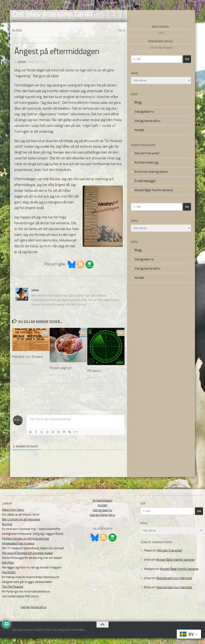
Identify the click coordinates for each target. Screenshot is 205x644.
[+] (76, 438)
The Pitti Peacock (13, 593)
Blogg (17, 36)
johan (22, 68)
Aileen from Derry (13, 516)
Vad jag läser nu (144, 118)
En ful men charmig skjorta (151, 178)
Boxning (7, 530)
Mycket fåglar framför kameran (154, 196)
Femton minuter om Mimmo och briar (26, 545)
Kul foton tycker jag (146, 169)
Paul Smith (9, 578)
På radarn (94, 377)
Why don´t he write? (147, 159)
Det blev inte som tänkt (53, 14)
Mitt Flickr (8, 569)
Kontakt (139, 136)
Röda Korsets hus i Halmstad (174, 584)
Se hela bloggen (102, 507)
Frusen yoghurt (61, 374)
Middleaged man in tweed (18, 549)
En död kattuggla (145, 187)
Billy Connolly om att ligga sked (21, 525)
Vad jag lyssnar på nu (147, 127)
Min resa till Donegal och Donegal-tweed (27, 559)
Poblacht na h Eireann (27, 363)
